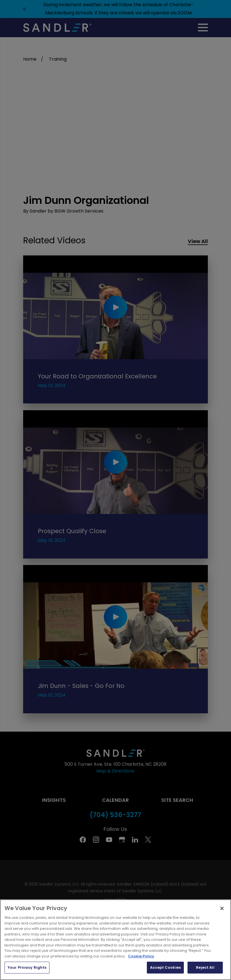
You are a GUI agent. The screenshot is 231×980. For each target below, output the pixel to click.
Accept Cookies (165, 967)
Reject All (205, 967)
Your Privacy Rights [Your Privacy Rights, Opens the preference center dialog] (27, 967)
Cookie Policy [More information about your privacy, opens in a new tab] (141, 956)
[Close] (222, 908)
